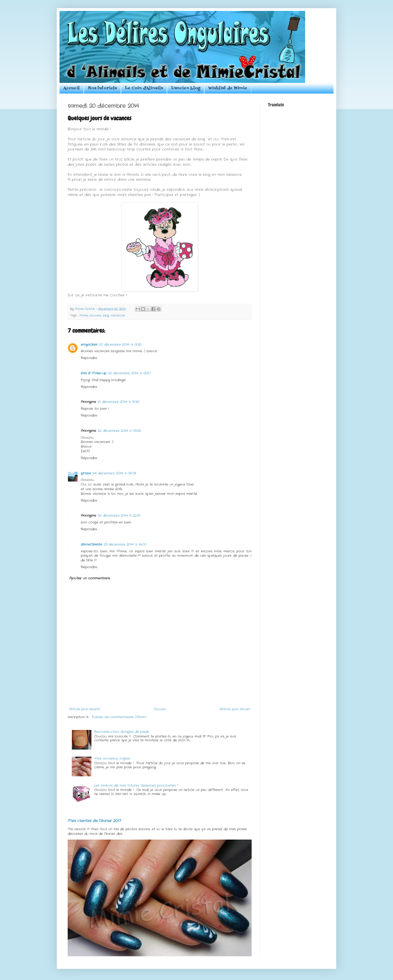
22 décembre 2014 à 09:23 (119, 431)
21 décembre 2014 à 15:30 (119, 402)
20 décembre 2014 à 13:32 (120, 345)
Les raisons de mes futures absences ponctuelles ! (136, 785)
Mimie (84, 315)
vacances (118, 315)
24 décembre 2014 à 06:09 (114, 473)
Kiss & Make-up (94, 373)
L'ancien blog (186, 88)
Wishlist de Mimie (228, 88)
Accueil (72, 88)
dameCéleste (91, 544)
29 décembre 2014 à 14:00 (125, 544)
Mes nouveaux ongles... (112, 758)
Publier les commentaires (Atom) (119, 717)
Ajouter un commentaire (90, 578)
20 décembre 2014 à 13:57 (129, 373)
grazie (86, 473)
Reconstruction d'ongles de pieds (122, 732)
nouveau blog (99, 315)
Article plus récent (84, 709)
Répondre (89, 358)
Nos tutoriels (102, 88)
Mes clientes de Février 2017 (94, 821)
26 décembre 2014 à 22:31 (119, 515)
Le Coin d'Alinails (144, 88)
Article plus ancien (235, 709)
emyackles (89, 345)
